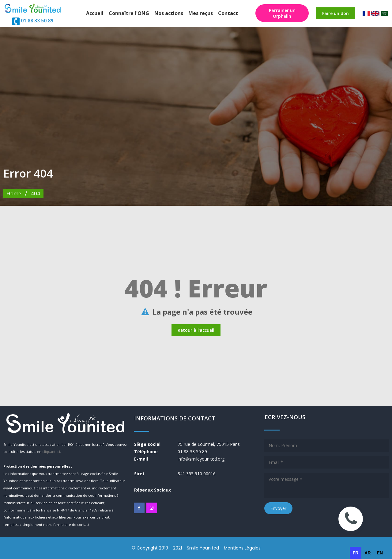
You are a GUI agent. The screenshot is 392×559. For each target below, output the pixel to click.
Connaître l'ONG (129, 13)
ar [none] (367, 553)
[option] (367, 553)
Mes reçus (201, 13)
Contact (228, 13)
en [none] (380, 553)
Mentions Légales (242, 548)
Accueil (95, 13)
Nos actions (169, 13)
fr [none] (356, 553)
